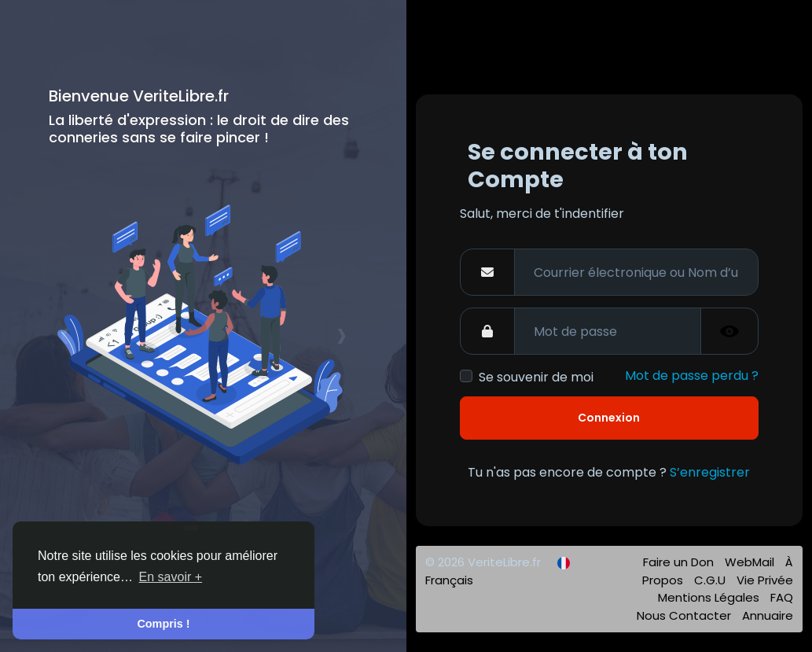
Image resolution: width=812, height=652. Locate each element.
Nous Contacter (685, 615)
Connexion (609, 418)
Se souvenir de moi (536, 377)
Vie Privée (765, 580)
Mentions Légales (710, 597)
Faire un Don (680, 562)
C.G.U (711, 580)
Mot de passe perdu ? (692, 376)
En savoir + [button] (171, 577)
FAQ (782, 597)
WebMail (751, 562)
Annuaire (768, 615)
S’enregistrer (710, 472)
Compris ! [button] (163, 624)
